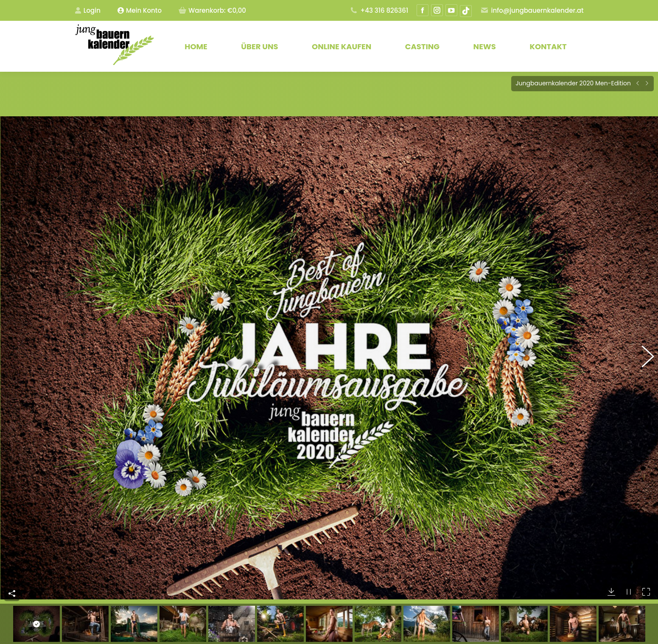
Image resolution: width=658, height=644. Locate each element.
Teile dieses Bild (12, 568)
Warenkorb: (212, 10)
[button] (643, 345)
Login (88, 10)
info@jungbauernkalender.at (532, 10)
